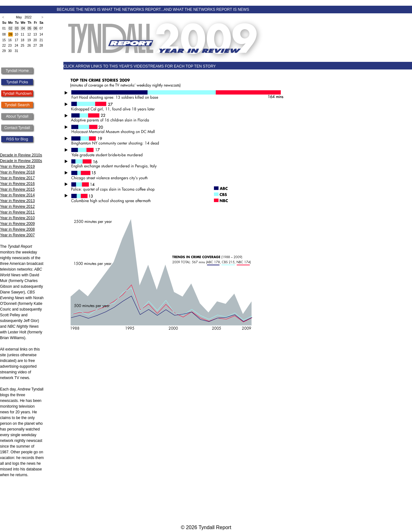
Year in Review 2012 (17, 207)
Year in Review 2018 (17, 172)
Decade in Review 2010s (21, 155)
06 (35, 28)
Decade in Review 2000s (21, 161)
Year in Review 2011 (17, 212)
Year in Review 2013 (17, 201)
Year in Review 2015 (17, 189)
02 (10, 28)
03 (17, 28)
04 (23, 28)
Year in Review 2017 (17, 178)
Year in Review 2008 (17, 229)
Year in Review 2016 (17, 184)
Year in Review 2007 (17, 235)
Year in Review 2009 (17, 224)
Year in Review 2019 (17, 167)
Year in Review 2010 (17, 218)
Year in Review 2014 (17, 195)
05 (29, 28)
